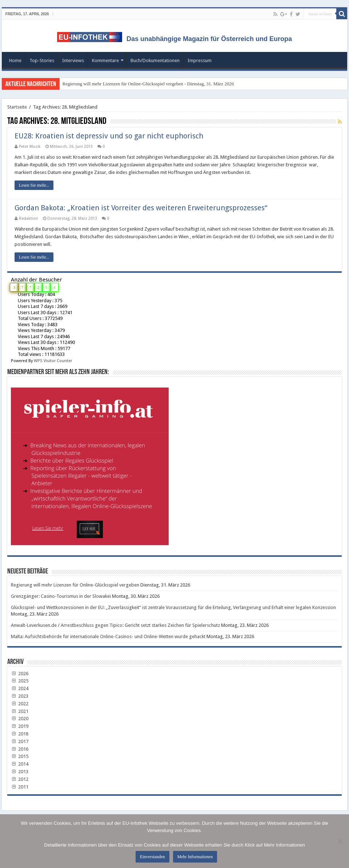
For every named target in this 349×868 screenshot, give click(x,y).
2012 (20, 779)
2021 (20, 711)
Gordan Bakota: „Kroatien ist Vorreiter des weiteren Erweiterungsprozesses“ (141, 208)
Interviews (73, 60)
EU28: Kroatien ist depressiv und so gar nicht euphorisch (109, 136)
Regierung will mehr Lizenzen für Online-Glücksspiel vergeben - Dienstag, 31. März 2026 (148, 84)
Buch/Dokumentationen (155, 60)
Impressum (200, 60)
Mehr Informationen (195, 857)
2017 (20, 741)
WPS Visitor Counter (53, 361)
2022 (20, 704)
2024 (20, 688)
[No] (340, 841)
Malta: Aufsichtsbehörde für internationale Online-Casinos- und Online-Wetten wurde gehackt (108, 636)
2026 (20, 674)
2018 (20, 734)
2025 (20, 681)
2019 (20, 726)
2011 (20, 787)
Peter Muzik (30, 147)
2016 (20, 749)
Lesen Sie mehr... (34, 185)
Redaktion (29, 218)
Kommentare (105, 60)
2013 (20, 772)
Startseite (17, 107)
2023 (20, 696)
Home (15, 60)
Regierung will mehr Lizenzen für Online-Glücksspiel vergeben (75, 585)
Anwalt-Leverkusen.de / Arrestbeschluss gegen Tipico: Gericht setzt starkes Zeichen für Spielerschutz (115, 625)
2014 (20, 764)
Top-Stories (42, 60)
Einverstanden (153, 857)
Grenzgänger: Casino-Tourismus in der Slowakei (61, 596)
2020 (20, 719)
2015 (20, 756)
